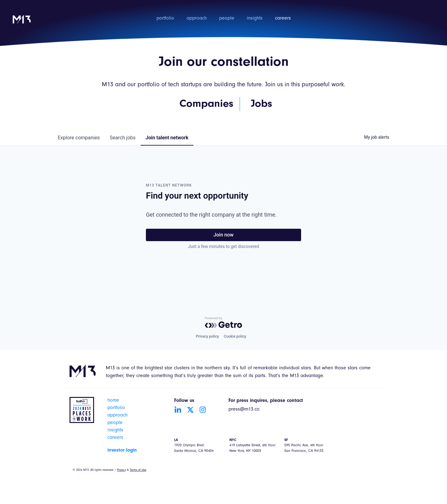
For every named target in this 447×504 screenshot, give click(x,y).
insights (255, 19)
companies (79, 138)
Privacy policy (207, 336)
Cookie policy (235, 336)
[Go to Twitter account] (190, 410)
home (113, 401)
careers (283, 19)
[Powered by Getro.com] (223, 322)
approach (197, 19)
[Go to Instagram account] (203, 410)
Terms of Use (138, 470)
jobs (122, 138)
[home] (22, 23)
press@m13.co (244, 410)
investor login (122, 450)
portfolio (165, 19)
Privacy (122, 470)
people (227, 19)
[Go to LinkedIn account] (178, 410)
